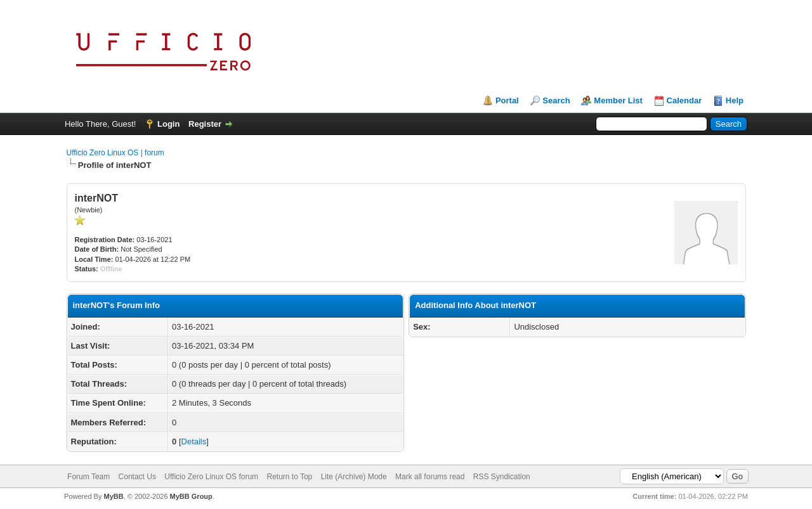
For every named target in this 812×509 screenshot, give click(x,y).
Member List (618, 100)
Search (556, 100)
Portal (507, 100)
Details (194, 441)
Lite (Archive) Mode (354, 477)
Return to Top (289, 477)
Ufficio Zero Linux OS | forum (115, 153)
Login (168, 124)
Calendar (684, 100)
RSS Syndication (502, 477)
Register (205, 124)
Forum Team (88, 477)
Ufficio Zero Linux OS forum (211, 477)
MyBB (113, 496)
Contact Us (137, 477)
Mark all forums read (430, 477)
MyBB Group (191, 496)
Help (735, 100)
